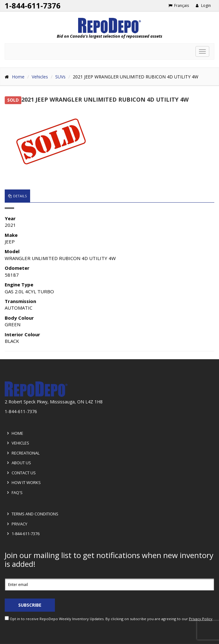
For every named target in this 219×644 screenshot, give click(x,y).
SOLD (13, 100)
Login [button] (203, 5)
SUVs (60, 77)
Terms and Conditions (32, 514)
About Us (18, 463)
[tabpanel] (109, 279)
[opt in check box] (7, 618)
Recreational (22, 453)
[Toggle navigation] (202, 51)
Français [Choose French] (179, 5)
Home (18, 77)
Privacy (16, 524)
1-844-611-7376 (22, 534)
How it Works (23, 482)
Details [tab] (17, 196)
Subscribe (30, 605)
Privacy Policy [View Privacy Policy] (201, 619)
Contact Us (20, 473)
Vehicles (40, 77)
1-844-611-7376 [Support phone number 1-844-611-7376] (33, 5)
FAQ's (14, 492)
